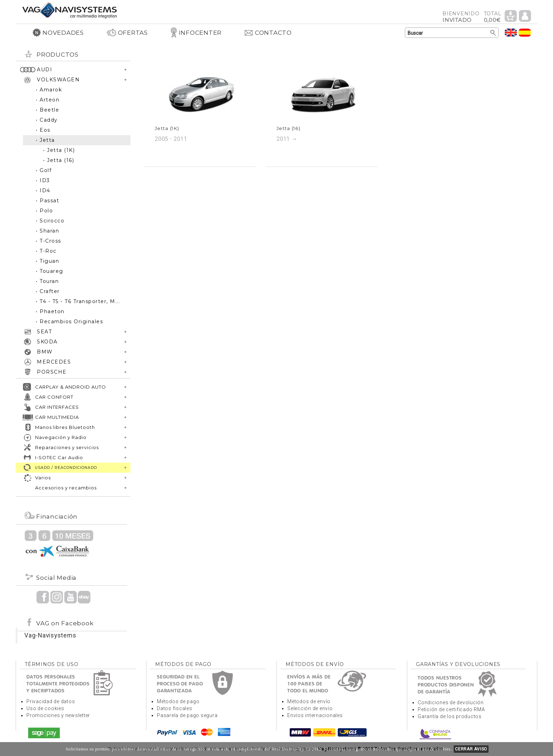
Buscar (493, 33)
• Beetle (47, 110)
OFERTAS (127, 33)
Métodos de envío (309, 701)
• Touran (47, 281)
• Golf (44, 170)
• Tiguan (47, 261)
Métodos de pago (178, 701)
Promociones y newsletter (58, 715)
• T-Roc (46, 251)
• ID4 (43, 190)
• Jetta (45, 140)
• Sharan (47, 231)
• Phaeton (50, 311)
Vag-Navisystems (50, 635)
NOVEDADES (58, 33)
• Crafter (48, 291)
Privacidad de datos (51, 701)
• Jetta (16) (59, 160)
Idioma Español (525, 32)
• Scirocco (50, 221)
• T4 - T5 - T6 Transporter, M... (78, 301)
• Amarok (49, 90)
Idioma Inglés (511, 32)
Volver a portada (70, 10)
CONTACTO (268, 33)
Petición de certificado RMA (451, 709)
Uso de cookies (45, 708)
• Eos (43, 130)
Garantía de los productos (450, 716)
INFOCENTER (196, 33)
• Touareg (50, 271)
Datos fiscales (175, 708)
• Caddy (47, 120)
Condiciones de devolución (451, 702)
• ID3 (43, 180)
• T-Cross (49, 241)
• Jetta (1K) (59, 150)
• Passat (47, 201)
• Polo (44, 211)
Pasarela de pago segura (187, 715)
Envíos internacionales (315, 715)
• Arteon (48, 100)
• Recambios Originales (69, 322)
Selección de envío (310, 708)
